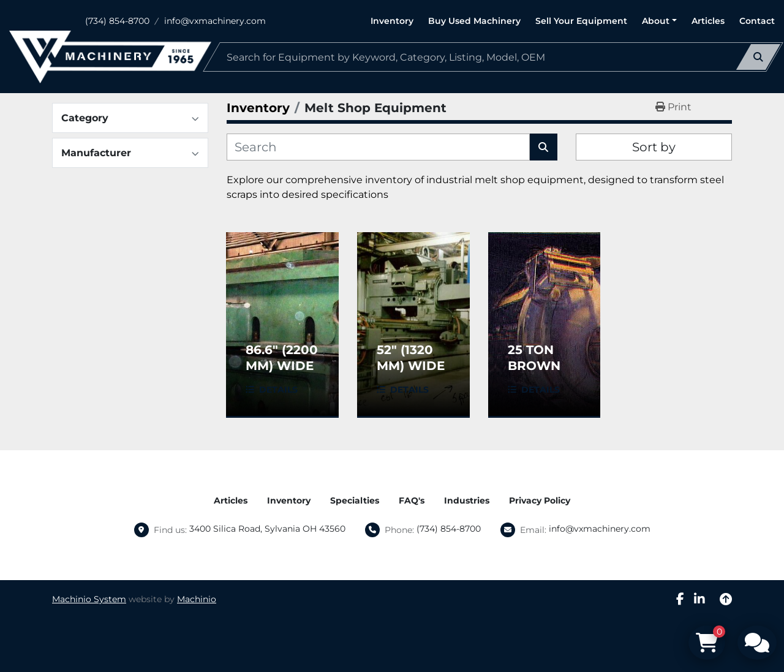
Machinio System (89, 599)
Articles (708, 21)
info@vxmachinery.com (215, 21)
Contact (757, 21)
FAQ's (412, 500)
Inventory (392, 21)
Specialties (355, 500)
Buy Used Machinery (474, 21)
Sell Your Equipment (581, 21)
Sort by (654, 147)
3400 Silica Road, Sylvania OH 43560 (267, 529)
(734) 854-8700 (117, 21)
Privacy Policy (540, 500)
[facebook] (680, 599)
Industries (467, 500)
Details (278, 390)
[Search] (493, 57)
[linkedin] (699, 599)
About (656, 21)
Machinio (197, 599)
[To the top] (726, 599)
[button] (659, 21)
